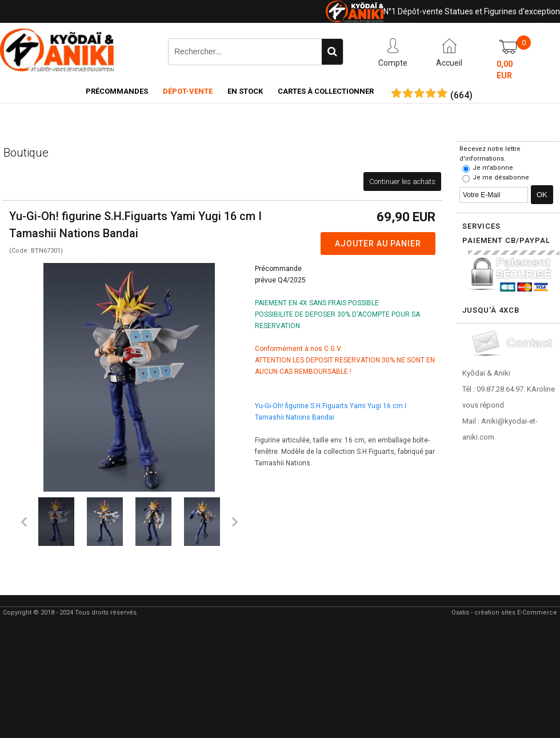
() (461, 95)
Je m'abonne (493, 168)
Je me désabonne (501, 177)
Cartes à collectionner (326, 91)
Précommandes (117, 91)
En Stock (245, 91)
